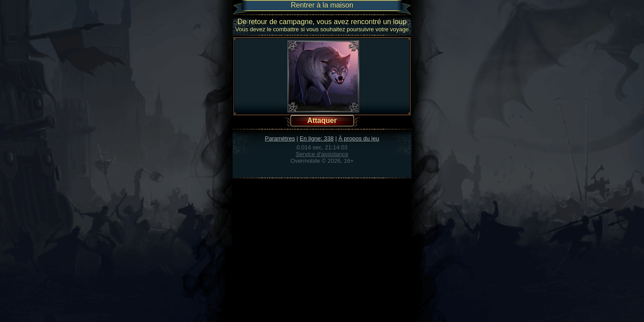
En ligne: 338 (317, 138)
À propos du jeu (359, 138)
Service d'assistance (322, 154)
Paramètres (280, 138)
